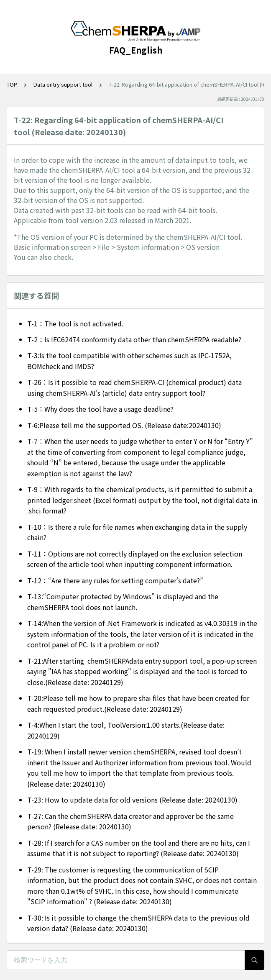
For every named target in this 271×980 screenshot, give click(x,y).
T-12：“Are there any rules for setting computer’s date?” (115, 580)
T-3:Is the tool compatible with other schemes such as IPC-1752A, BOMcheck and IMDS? (129, 361)
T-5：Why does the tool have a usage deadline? (100, 409)
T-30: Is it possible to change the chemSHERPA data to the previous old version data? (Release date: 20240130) (138, 923)
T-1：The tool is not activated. (75, 323)
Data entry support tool (63, 84)
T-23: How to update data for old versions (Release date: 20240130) (132, 800)
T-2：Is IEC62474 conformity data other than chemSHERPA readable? (134, 339)
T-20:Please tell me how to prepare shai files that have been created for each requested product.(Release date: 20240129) (138, 703)
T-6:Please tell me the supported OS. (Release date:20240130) (124, 425)
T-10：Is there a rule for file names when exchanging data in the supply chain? (137, 532)
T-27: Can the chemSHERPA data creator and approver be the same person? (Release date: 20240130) (130, 821)
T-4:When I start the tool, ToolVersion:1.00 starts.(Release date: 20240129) (126, 730)
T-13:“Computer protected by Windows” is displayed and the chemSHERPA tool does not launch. (123, 602)
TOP (12, 84)
